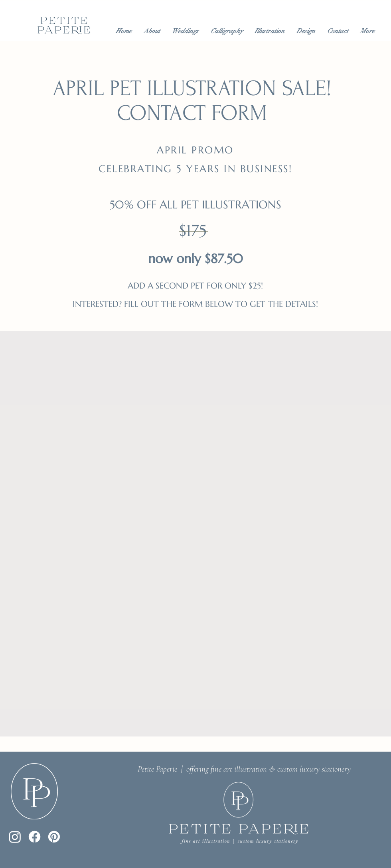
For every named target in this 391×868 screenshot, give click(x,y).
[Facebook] (35, 837)
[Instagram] (15, 837)
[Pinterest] (54, 837)
